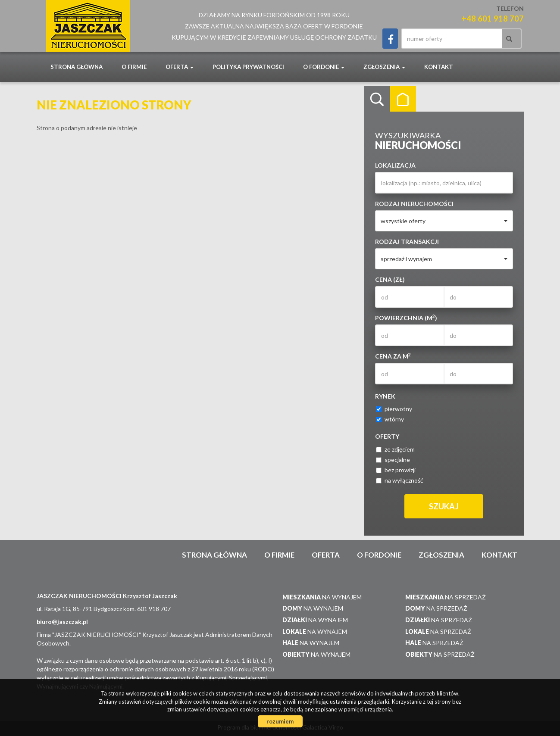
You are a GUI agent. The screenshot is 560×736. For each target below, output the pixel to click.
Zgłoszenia (441, 555)
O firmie (134, 67)
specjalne (393, 460)
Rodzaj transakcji (407, 242)
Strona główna (77, 67)
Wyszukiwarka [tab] (377, 99)
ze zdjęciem (395, 449)
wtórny (390, 419)
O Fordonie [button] (324, 67)
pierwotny (394, 409)
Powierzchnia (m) (406, 318)
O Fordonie (379, 555)
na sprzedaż (446, 597)
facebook (390, 39)
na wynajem (322, 597)
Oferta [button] (180, 67)
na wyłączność (400, 480)
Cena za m (393, 356)
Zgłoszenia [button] (384, 67)
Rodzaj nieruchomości (414, 204)
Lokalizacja (395, 165)
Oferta (326, 555)
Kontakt (439, 67)
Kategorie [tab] (403, 99)
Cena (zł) (390, 279)
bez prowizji (396, 470)
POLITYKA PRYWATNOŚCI (248, 67)
